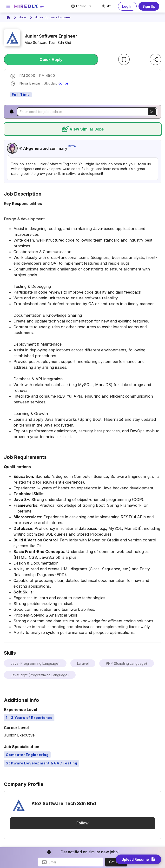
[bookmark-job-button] (124, 59)
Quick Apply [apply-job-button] (51, 59)
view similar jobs (82, 129)
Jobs (23, 17)
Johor (63, 83)
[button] (12, 112)
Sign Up (149, 6)
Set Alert (116, 862)
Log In (127, 6)
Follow (82, 823)
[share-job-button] (155, 59)
